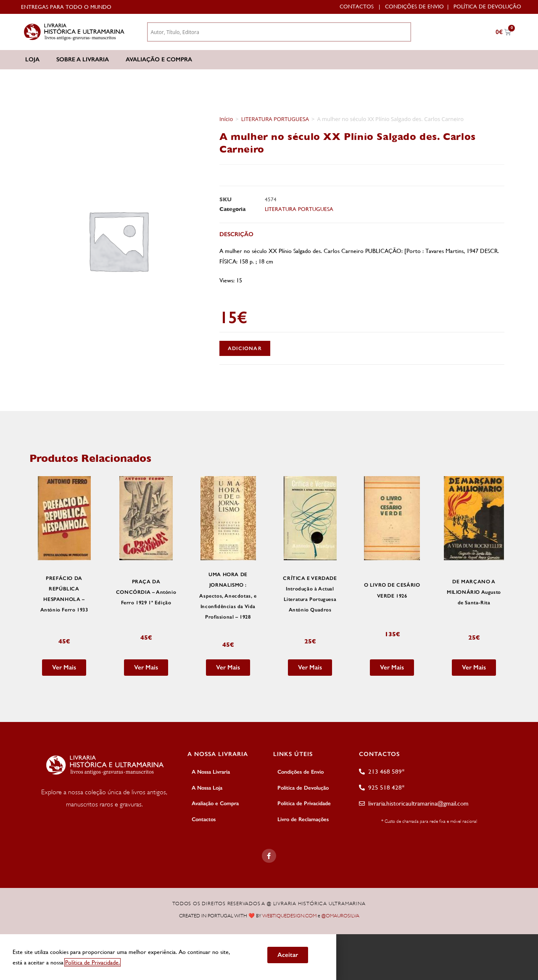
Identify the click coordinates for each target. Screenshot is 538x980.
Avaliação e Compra (159, 59)
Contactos (357, 7)
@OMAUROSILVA (340, 916)
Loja (32, 59)
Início (226, 119)
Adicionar (245, 348)
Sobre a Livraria (83, 59)
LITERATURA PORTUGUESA (275, 119)
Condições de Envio (414, 7)
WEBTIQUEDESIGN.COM (289, 916)
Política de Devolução (487, 7)
